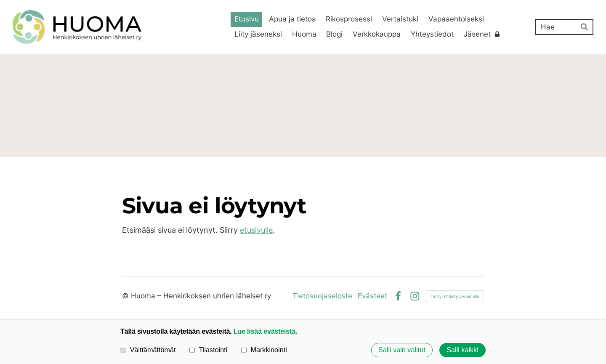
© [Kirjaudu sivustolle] (126, 296)
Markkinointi (264, 350)
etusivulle (256, 230)
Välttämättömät (148, 350)
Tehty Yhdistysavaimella (455, 296)
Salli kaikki (462, 350)
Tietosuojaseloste (322, 296)
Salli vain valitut (402, 350)
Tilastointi (208, 350)
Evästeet (372, 296)
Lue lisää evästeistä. (265, 331)
